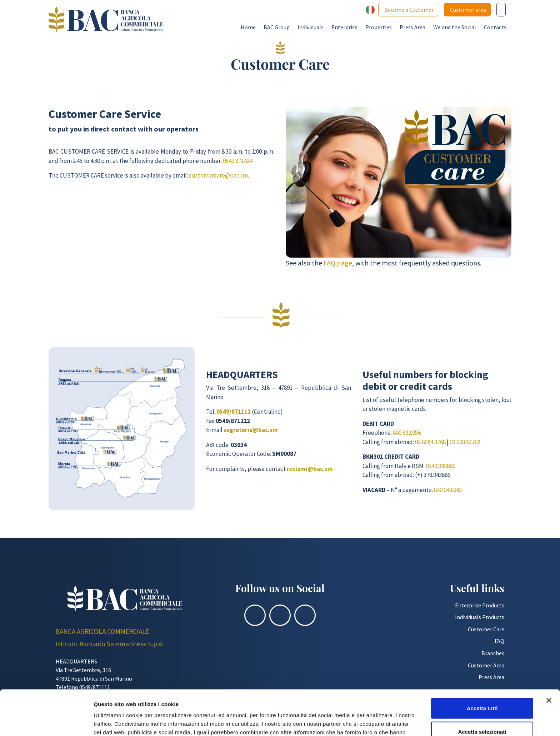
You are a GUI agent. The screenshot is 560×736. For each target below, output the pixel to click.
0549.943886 (441, 466)
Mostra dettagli (376, 722)
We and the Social (455, 27)
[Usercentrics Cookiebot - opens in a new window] (46, 722)
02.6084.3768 (430, 442)
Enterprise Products (480, 605)
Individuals (311, 27)
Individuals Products (480, 617)
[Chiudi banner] (549, 658)
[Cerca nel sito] (501, 10)
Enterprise (344, 27)
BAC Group (277, 27)
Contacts (495, 27)
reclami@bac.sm (310, 469)
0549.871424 (238, 161)
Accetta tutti (482, 666)
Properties (379, 27)
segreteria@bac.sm (251, 430)
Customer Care (486, 629)
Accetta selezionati (482, 689)
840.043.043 (448, 490)
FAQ (499, 641)
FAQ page (338, 263)
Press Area (412, 27)
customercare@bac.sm (218, 175)
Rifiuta (482, 713)
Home (248, 27)
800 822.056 (407, 433)
